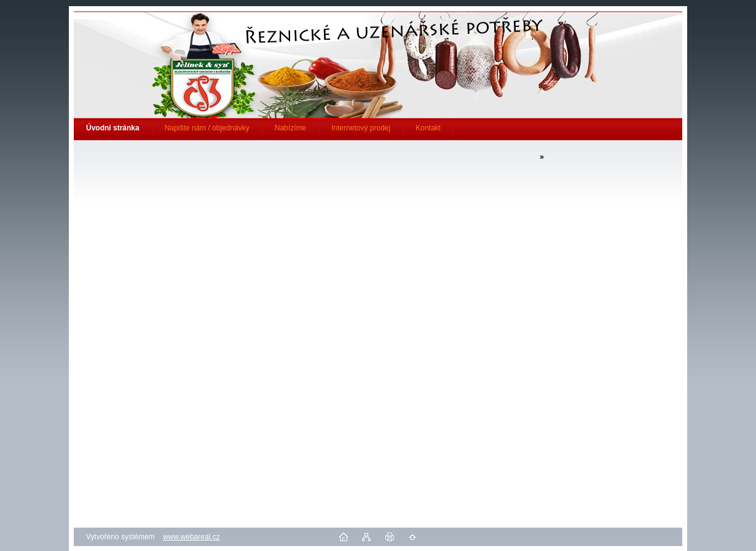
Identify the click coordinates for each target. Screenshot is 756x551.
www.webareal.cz (191, 537)
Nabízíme (290, 128)
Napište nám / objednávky (207, 128)
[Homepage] (113, 128)
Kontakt (428, 128)
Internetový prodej (361, 128)
